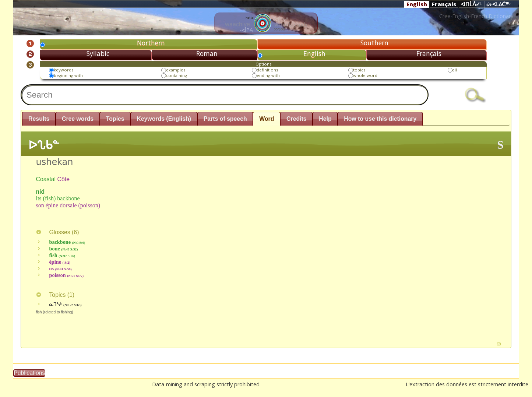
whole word (365, 75)
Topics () (55, 295)
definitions (267, 70)
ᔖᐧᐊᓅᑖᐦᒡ (498, 4)
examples (176, 70)
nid (40, 192)
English (417, 4)
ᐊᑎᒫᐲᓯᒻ (471, 4)
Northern (151, 43)
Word (267, 119)
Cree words (78, 119)
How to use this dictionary (380, 119)
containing (177, 75)
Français (444, 4)
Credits (297, 119)
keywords (64, 70)
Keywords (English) (164, 119)
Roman (207, 53)
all (455, 70)
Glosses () (57, 232)
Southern (374, 43)
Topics (115, 119)
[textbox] (225, 95)
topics (359, 70)
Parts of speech (225, 119)
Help (325, 119)
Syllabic (98, 53)
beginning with (68, 75)
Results (39, 119)
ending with (268, 75)
